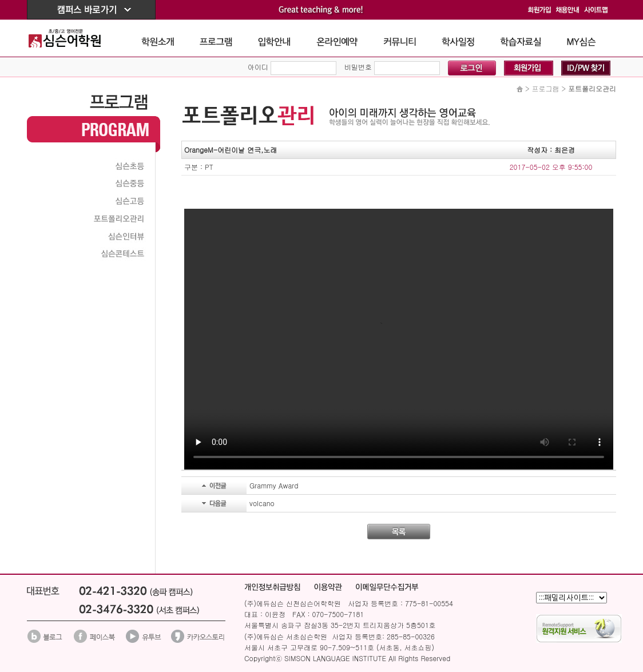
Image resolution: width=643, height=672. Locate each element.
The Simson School (73, 38)
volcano (262, 503)
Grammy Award (274, 485)
